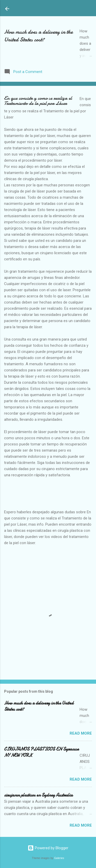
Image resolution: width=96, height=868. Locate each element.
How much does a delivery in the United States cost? (38, 36)
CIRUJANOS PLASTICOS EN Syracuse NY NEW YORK (41, 752)
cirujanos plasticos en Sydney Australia (38, 795)
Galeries (59, 858)
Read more (81, 733)
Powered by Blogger (48, 848)
